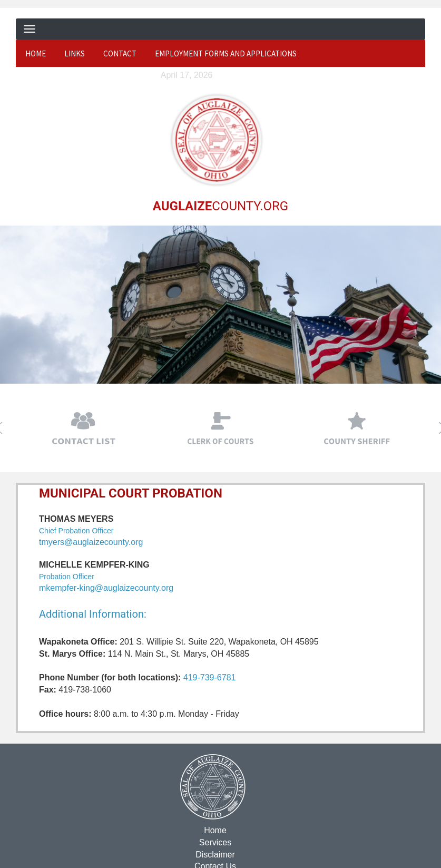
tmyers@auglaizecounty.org (91, 542)
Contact (120, 53)
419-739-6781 (210, 677)
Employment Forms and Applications (226, 53)
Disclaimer (215, 854)
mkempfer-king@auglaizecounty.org (106, 588)
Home (36, 53)
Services (214, 842)
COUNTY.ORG (219, 206)
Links (75, 53)
